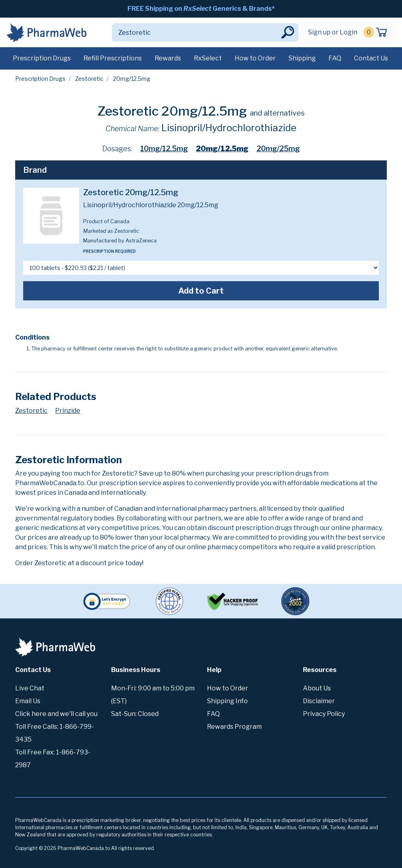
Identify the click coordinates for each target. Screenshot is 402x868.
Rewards (168, 58)
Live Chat (30, 688)
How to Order (255, 58)
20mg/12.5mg (222, 149)
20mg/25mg (278, 149)
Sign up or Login (333, 32)
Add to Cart (201, 291)
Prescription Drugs (42, 58)
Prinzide (68, 411)
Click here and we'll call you (56, 714)
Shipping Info (227, 701)
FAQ (335, 58)
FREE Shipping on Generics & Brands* (201, 9)
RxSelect (208, 58)
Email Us (28, 701)
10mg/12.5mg (164, 149)
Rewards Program (234, 727)
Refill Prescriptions (113, 58)
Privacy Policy (324, 714)
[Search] (196, 32)
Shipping (302, 58)
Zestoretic (89, 79)
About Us (317, 688)
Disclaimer (319, 701)
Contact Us (371, 58)
